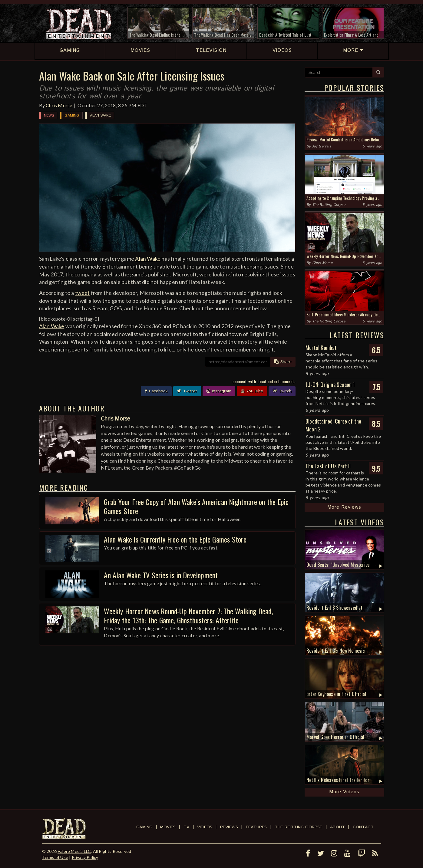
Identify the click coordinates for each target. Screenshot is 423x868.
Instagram (219, 391)
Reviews (229, 827)
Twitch (282, 391)
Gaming (72, 116)
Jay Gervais (322, 146)
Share (283, 362)
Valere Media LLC (74, 851)
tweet (83, 293)
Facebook (156, 391)
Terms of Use (55, 857)
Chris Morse (59, 105)
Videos (205, 827)
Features (256, 827)
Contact (363, 827)
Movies (168, 827)
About (337, 827)
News (49, 116)
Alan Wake (101, 116)
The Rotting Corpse (329, 205)
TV (186, 827)
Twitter (187, 391)
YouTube (252, 391)
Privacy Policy (85, 857)
